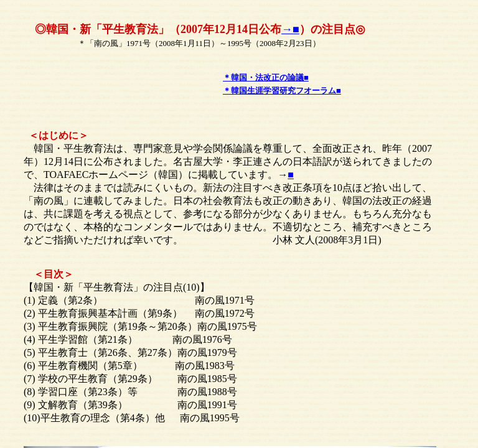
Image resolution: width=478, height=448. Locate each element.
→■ (290, 29)
